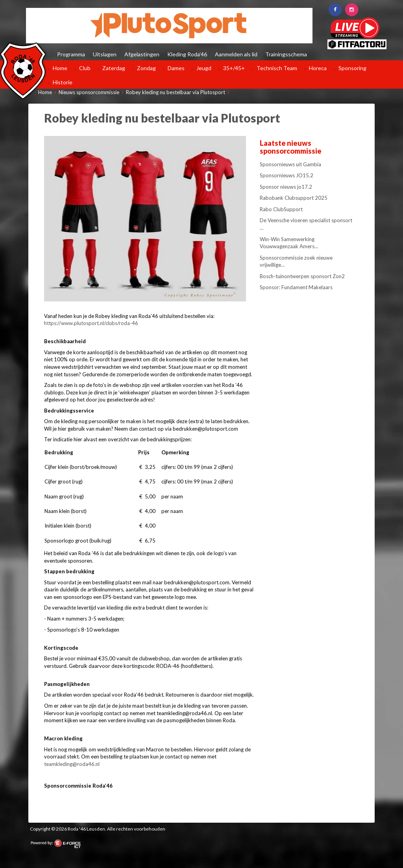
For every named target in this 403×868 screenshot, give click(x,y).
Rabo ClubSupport (281, 209)
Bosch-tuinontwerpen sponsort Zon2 (302, 276)
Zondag (146, 68)
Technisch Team (277, 68)
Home (60, 68)
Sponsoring (352, 68)
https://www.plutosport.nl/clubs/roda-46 (91, 323)
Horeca (318, 68)
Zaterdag (114, 68)
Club (85, 68)
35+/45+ (234, 68)
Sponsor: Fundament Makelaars (296, 287)
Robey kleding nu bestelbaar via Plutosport (176, 92)
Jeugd (204, 68)
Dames (176, 68)
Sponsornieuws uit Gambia (290, 164)
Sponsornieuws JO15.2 (287, 175)
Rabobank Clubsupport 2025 (294, 198)
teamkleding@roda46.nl (72, 764)
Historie (63, 82)
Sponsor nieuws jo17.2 (286, 187)
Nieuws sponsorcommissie (89, 92)
